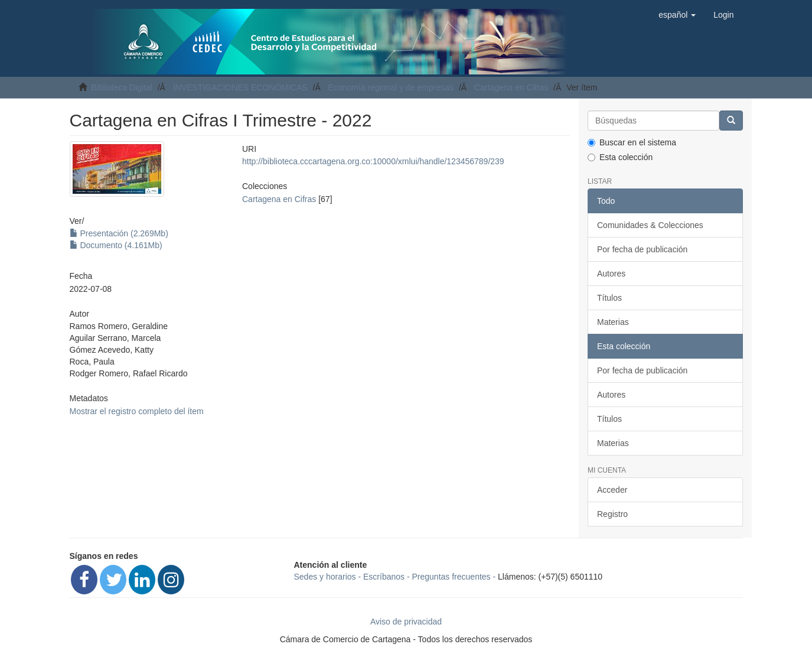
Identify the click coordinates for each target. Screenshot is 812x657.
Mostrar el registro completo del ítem (137, 411)
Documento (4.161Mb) (116, 245)
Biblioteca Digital (122, 87)
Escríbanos (384, 577)
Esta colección (620, 157)
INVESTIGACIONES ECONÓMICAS (240, 87)
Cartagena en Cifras (511, 87)
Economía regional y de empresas (391, 87)
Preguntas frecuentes (451, 577)
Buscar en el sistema (632, 142)
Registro (612, 514)
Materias (613, 322)
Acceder (612, 490)
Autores (611, 274)
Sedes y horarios (325, 577)
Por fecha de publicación (642, 249)
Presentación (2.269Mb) (119, 233)
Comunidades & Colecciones (650, 225)
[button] (677, 15)
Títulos (609, 298)
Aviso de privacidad (406, 622)
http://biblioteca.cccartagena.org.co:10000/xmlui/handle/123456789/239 (373, 161)
